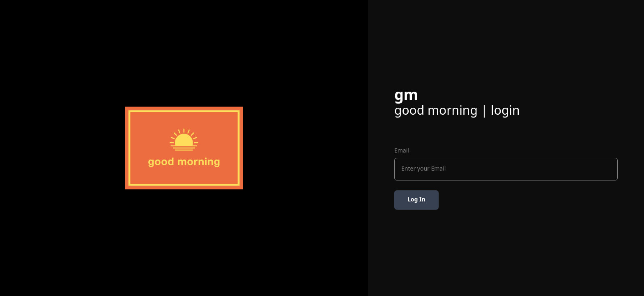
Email (402, 150)
